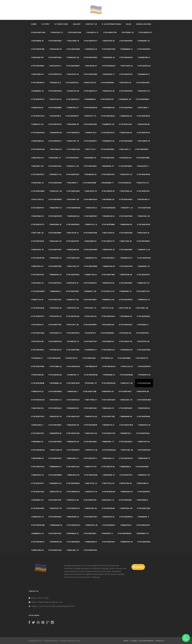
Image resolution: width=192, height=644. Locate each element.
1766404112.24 (144, 250)
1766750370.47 (72, 283)
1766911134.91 (37, 300)
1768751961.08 (127, 450)
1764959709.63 (56, 133)
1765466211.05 (55, 174)
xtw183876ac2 (38, 542)
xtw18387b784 (90, 550)
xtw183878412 (38, 350)
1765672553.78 (91, 191)
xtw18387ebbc (73, 66)
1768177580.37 (91, 400)
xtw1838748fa (55, 425)
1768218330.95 (37, 408)
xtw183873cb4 (108, 316)
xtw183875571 (38, 483)
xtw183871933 (144, 208)
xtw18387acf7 (145, 32)
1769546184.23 (108, 517)
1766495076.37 (126, 258)
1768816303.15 (72, 458)
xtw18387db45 (144, 258)
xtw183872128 (73, 467)
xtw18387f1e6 (38, 467)
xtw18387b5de (126, 300)
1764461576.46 (73, 91)
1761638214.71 (92, 32)
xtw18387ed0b (91, 375)
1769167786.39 (125, 483)
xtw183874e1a (143, 133)
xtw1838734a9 (108, 400)
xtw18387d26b (38, 525)
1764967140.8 (91, 133)
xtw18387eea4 (73, 525)
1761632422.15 (57, 32)
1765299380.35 (90, 158)
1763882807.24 (143, 41)
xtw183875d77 (90, 458)
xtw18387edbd (109, 208)
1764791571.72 (90, 116)
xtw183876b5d (55, 391)
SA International (112, 24)
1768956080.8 (125, 467)
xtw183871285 (108, 416)
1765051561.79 (73, 141)
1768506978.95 (55, 433)
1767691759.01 (71, 358)
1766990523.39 (108, 300)
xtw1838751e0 (126, 74)
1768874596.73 (144, 458)
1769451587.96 (91, 508)
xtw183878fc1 (73, 450)
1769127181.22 (91, 483)
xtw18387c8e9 (144, 350)
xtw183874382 (72, 291)
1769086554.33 (55, 483)
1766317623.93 (126, 241)
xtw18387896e (55, 233)
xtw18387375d (108, 174)
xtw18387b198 (38, 258)
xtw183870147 (108, 191)
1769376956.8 (142, 500)
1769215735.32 (55, 492)
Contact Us (91, 24)
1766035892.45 (55, 224)
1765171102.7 (90, 149)
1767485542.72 (73, 341)
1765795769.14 (143, 199)
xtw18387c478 (110, 32)
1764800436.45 (126, 116)
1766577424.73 (73, 266)
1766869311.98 (90, 291)
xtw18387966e (108, 224)
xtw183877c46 (108, 467)
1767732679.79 (142, 358)
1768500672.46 (144, 425)
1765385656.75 (108, 166)
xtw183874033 (55, 458)
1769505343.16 (37, 517)
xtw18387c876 (108, 158)
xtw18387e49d (55, 266)
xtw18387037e (143, 275)
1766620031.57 (144, 266)
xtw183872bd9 (38, 291)
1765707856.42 (126, 191)
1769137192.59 (108, 483)
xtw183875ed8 (55, 91)
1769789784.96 (56, 542)
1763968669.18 (126, 49)
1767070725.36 (73, 308)
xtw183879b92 (55, 199)
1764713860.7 (143, 108)
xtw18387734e (55, 500)
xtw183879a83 (125, 166)
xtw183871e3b (108, 49)
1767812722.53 (127, 366)
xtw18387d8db (144, 400)
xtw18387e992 (144, 542)
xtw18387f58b (38, 49)
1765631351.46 (55, 191)
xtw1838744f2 (125, 391)
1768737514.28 (91, 450)
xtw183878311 (144, 492)
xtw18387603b (126, 375)
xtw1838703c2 (73, 99)
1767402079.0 (90, 333)
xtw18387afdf (143, 525)
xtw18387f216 (73, 508)
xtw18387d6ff (126, 91)
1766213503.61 (143, 233)
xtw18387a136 (38, 400)
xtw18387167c (38, 433)
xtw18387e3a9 (126, 325)
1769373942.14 (108, 500)
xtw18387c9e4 (144, 508)
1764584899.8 (90, 99)
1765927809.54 (37, 216)
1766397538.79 (108, 250)
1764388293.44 (37, 91)
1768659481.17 (108, 442)
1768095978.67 (107, 391)
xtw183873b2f (90, 300)
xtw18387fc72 (108, 241)
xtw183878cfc (73, 133)
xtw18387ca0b (74, 32)
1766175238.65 (108, 233)
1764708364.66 (108, 108)
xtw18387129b (90, 391)
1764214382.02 (37, 74)
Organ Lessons (144, 24)
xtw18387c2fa (38, 116)
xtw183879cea (73, 366)
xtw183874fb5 (38, 508)
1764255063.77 (108, 74)
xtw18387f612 (72, 83)
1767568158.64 (55, 350)
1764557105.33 (55, 99)
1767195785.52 (55, 316)
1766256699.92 (90, 241)
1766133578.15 (72, 233)
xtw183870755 (38, 174)
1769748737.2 (107, 533)
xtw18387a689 (73, 49)
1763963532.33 (91, 49)
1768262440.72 (108, 408)
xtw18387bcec (90, 283)
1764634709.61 (37, 108)
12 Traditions (61, 24)
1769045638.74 (108, 475)
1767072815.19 (90, 308)
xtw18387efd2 (73, 492)
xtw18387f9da (91, 57)
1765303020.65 (125, 158)
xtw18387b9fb (73, 483)
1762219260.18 (73, 41)
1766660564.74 (55, 275)
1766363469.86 (73, 250)
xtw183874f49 (144, 224)
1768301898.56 (144, 408)
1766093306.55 (126, 224)
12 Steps (45, 24)
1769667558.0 (126, 525)
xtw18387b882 (107, 333)
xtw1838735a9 (90, 199)
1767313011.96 (72, 325)
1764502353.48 (108, 91)
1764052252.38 (73, 57)
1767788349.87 (91, 366)
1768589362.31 (37, 442)
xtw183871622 (73, 149)
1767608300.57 (91, 350)
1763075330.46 (108, 41)
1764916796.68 (143, 124)
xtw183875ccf (90, 91)
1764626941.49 (125, 99)
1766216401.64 (55, 241)
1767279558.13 (37, 325)
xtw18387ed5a (38, 450)
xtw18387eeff (109, 525)
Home (34, 24)
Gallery (77, 24)
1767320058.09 (108, 325)
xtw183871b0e (126, 216)
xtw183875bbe (91, 266)
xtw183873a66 (91, 475)
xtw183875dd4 (126, 458)
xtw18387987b (90, 325)
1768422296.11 (37, 425)
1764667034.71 (73, 108)
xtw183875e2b (90, 124)
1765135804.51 (56, 149)
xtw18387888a (55, 108)
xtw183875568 (126, 233)
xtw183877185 (55, 325)
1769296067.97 (37, 500)
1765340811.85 (37, 166)
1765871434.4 (91, 208)
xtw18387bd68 (108, 383)
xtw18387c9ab (126, 425)
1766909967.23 (125, 291)
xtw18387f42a (144, 383)
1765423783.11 (143, 166)
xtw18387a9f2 (72, 158)
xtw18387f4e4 (73, 258)
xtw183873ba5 (126, 442)
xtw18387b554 (126, 517)
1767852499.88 (37, 375)
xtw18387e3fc (143, 333)
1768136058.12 (55, 400)
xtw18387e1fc (38, 208)
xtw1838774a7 (55, 250)
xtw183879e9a (107, 83)
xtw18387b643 (143, 116)
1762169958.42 (37, 41)
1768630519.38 (73, 442)
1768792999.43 (37, 458)
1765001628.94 (126, 133)
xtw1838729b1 (126, 250)
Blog (129, 24)
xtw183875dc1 (108, 258)
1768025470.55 (37, 391)
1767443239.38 (125, 333)
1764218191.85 (73, 74)
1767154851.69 (142, 308)
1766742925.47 (37, 283)
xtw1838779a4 (55, 57)
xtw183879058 (38, 66)
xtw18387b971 (90, 141)
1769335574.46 (72, 500)
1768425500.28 (73, 425)
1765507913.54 (126, 174)
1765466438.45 (90, 174)
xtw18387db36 (108, 116)
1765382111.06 (72, 166)
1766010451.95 (144, 216)
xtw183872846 (73, 191)
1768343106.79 (55, 416)
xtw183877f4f (90, 341)
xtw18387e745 (90, 500)
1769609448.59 (56, 525)
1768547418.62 (91, 433)
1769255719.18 (91, 492)
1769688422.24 (37, 533)
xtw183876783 (126, 41)
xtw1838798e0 (124, 358)
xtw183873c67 (107, 99)
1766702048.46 (126, 275)
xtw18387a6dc (126, 408)
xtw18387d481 (109, 492)
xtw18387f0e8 (89, 358)
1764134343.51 (55, 66)
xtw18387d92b (90, 233)
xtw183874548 (73, 383)
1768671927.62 (143, 442)
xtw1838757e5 (38, 275)
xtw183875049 (54, 358)
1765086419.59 (108, 141)
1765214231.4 (125, 149)
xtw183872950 (126, 283)
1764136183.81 (91, 66)
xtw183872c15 (38, 224)
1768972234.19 (37, 475)
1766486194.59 (91, 258)
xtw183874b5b (90, 425)
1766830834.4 (55, 291)
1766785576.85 (108, 283)
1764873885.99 (73, 124)
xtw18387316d (73, 433)
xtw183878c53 (73, 400)
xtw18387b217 (55, 141)
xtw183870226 (73, 316)
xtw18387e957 (91, 216)
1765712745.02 (37, 199)
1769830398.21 (91, 542)
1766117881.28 (37, 233)
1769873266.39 (37, 550)
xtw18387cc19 (108, 291)
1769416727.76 (55, 508)
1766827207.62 (143, 283)
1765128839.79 (144, 141)
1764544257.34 (144, 91)
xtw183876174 (38, 99)
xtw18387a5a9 (38, 133)
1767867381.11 (73, 375)
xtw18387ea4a (55, 375)
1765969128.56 (108, 216)
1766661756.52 (91, 275)
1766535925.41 (37, 266)
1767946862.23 (55, 383)
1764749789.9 (55, 116)
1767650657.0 (37, 358)
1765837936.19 (55, 208)
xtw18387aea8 (109, 450)
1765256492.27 (55, 158)
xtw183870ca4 (55, 341)
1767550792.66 (143, 341)
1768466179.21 (108, 425)
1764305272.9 (55, 83)
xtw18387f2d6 (143, 433)
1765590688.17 (107, 183)
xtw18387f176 (126, 341)
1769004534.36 (73, 475)
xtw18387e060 (108, 149)
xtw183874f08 (143, 174)
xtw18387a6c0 (109, 66)
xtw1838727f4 (126, 475)
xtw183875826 (126, 108)
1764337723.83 (90, 83)
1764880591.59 (108, 124)
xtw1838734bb (90, 250)
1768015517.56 (126, 383)
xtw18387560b (90, 183)
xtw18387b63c (73, 224)
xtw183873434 (55, 166)
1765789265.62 (108, 199)
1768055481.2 (73, 391)
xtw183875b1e (144, 49)
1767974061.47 (91, 383)
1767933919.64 (144, 375)
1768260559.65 (73, 408)
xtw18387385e (142, 467)
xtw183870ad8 (124, 533)
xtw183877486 (108, 275)
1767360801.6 (143, 325)
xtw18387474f (55, 533)
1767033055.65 (55, 308)
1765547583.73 (37, 183)
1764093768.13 (144, 57)
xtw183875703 (55, 300)
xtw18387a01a (109, 366)
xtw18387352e (38, 241)
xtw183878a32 (55, 408)
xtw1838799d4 (143, 241)
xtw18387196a (38, 333)
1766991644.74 (144, 300)
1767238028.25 (126, 316)
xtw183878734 (55, 283)
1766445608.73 (55, 258)
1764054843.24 (108, 57)
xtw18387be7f (72, 116)
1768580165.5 (126, 433)
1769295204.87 (126, 492)
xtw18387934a (108, 508)
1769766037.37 (142, 533)
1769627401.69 (91, 525)
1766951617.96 (72, 300)
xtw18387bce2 (38, 83)
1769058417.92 (144, 475)
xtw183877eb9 (55, 442)
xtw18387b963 (144, 416)
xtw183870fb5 (142, 149)
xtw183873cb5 (90, 517)
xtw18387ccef (73, 416)
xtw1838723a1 (109, 542)
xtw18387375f (73, 241)
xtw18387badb (73, 208)
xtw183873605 (90, 442)
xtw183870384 (90, 166)
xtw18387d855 (143, 83)
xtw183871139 (143, 291)
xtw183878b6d (55, 475)
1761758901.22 (128, 32)
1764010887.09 (37, 57)
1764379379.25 (125, 83)
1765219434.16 (37, 158)
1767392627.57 (55, 333)
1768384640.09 (126, 416)
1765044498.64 (37, 141)
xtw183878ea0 (142, 99)
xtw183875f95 (126, 266)
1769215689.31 (143, 483)
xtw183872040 (90, 408)
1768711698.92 (56, 450)
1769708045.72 (72, 533)
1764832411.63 (37, 124)
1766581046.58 (108, 266)
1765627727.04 (142, 183)
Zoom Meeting (38, 32)
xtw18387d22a (38, 149)
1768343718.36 (91, 416)
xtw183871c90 (108, 433)
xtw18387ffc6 (55, 74)
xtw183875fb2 (73, 275)
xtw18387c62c (126, 124)
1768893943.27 (55, 467)
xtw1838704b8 (38, 191)
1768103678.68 (143, 391)
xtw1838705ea (55, 517)
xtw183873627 (144, 450)
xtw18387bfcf (144, 366)
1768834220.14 (108, 458)
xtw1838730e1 (90, 533)
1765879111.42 (127, 208)
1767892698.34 (109, 375)
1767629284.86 (126, 350)
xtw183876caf (126, 57)
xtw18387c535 (38, 416)
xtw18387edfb (55, 216)
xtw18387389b (143, 158)
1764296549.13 (143, 74)
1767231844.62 (90, 316)
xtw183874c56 (55, 124)
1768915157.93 (90, 467)
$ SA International (146, 641)
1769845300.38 (126, 542)
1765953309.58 (73, 216)
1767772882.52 (56, 366)
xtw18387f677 (38, 316)
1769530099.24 (73, 517)
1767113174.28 (107, 308)
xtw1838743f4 (73, 333)
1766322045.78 (37, 250)
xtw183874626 (126, 199)
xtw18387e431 (143, 191)
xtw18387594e (125, 500)
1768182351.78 (126, 400)
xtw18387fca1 (108, 350)
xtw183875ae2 (144, 316)
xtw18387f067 (73, 174)
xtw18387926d (126, 141)
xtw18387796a (73, 350)
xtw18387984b (38, 383)
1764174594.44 (126, 66)
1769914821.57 (73, 550)
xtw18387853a (73, 542)
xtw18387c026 (55, 550)
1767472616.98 (37, 341)
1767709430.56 (107, 358)
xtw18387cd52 (108, 133)
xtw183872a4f (38, 308)
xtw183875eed (55, 41)
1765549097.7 (72, 183)
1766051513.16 (91, 224)
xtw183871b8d (90, 74)
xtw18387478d (38, 366)
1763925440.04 (55, 49)
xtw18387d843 (55, 183)
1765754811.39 (73, 199)
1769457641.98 (126, 508)
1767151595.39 (124, 308)
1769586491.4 (143, 517)
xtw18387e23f (125, 183)
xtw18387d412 (144, 66)
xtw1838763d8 (90, 108)
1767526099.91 (108, 341)
